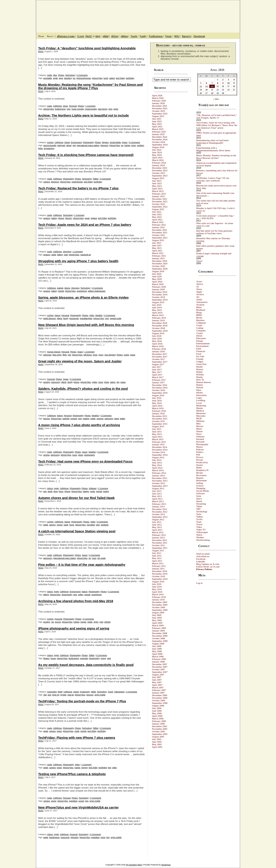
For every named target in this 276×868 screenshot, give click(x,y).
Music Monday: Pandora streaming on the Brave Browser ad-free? (216, 157)
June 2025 (157, 121)
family (66, 318)
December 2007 (160, 664)
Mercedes (201, 416)
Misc (55, 75)
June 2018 (157, 338)
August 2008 (158, 644)
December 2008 (160, 633)
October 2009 (158, 607)
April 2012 (157, 530)
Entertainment (203, 343)
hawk (66, 525)
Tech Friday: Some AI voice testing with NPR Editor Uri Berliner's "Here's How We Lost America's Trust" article (217, 125)
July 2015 (157, 429)
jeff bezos (88, 355)
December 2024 (160, 137)
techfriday (130, 78)
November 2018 (160, 326)
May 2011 (157, 558)
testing (106, 491)
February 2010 (159, 597)
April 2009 (157, 623)
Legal (199, 398)
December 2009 (160, 602)
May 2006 (157, 713)
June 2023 (157, 183)
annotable (48, 78)
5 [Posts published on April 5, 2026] (201, 83)
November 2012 (160, 512)
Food (199, 354)
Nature (57, 315)
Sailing (200, 483)
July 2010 (157, 584)
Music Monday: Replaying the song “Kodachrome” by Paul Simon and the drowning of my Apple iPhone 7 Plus (90, 86)
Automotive (52, 692)
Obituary (200, 436)
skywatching (49, 148)
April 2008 (157, 654)
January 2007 (158, 693)
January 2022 (158, 227)
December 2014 (160, 447)
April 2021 (157, 251)
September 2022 (160, 207)
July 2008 (157, 646)
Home (41, 36)
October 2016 (158, 390)
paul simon (103, 109)
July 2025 (157, 119)
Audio (199, 299)
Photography (88, 142)
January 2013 (158, 506)
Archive (50, 142)
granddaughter (86, 318)
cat (53, 622)
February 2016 (159, 411)
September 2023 (160, 176)
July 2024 (157, 150)
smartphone (82, 291)
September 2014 (160, 455)
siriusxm (90, 695)
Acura (199, 281)
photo (107, 382)
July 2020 (157, 274)
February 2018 (159, 349)
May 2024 (157, 155)
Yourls (134, 36)
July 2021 (157, 243)
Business (200, 320)
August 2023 (158, 178)
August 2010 (158, 581)
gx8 (74, 145)
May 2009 (157, 620)
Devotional (199, 36)
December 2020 (160, 261)
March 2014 (158, 470)
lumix (134, 145)
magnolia (84, 658)
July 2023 (157, 181)
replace (94, 218)
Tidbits (96, 179)
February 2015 (159, 442)
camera (47, 182)
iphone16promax (84, 78)
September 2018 (160, 331)
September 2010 (160, 579)
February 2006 (159, 721)
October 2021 (158, 235)
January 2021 (158, 258)
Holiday (200, 374)
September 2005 (160, 734)
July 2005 (157, 739)
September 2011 (160, 548)
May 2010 (157, 589)
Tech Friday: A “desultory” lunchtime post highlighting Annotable (87, 48)
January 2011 (158, 569)
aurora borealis (50, 145)
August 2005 (158, 737)
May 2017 (157, 372)
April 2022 (157, 220)
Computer (201, 330)
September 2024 (160, 145)
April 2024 (157, 157)
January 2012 (158, 538)
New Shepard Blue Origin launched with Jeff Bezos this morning (86, 325)
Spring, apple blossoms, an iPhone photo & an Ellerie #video (83, 298)
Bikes (199, 307)
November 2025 (160, 108)
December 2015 (160, 416)
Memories (201, 413)
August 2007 (158, 675)
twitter (122, 419)
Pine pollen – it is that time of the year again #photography (82, 565)
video (114, 768)
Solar (199, 496)
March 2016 (158, 408)
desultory (68, 78)
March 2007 (158, 687)
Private (200, 460)
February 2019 (159, 318)
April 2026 (157, 95)
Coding (200, 328)
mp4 (107, 318)
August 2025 (158, 116)
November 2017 (160, 357)
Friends (200, 359)
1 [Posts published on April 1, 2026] (218, 79)
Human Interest (54, 352)
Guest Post (201, 364)
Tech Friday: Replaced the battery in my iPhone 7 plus (78, 188)
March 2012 (158, 532)
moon (101, 355)
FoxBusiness (156, 36)
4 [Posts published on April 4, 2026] (234, 79)
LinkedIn (201, 561)
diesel (69, 145)
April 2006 (157, 716)
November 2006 (160, 698)
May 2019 (157, 310)
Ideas (199, 390)
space (133, 355)
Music (66, 106)
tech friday (120, 78)
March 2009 (158, 625)
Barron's (186, 36)
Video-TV (201, 530)
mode (93, 491)
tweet (117, 419)
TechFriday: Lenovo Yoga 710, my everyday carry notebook (213, 179)
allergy (46, 595)
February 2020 (159, 287)
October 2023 (158, 173)
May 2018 (157, 341)
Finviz (169, 36)
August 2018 (158, 333)
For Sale (200, 356)
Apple (49, 75)
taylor (116, 109)
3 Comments (95, 834)
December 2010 (160, 571)
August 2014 (158, 457)
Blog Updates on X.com (208, 564)
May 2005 (157, 744)
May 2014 (157, 465)
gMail (106, 36)
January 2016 (158, 413)
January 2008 (158, 662)
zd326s (107, 622)
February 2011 (159, 566)
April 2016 (157, 406)
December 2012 (160, 509)
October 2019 (158, 297)
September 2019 (160, 300)
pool (80, 419)
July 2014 (157, 460)
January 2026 (158, 103)
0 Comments (82, 75)
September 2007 (160, 672)
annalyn (47, 382)
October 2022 (158, 204)
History (200, 369)
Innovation (201, 395)
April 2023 (157, 189)
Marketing (201, 405)
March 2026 (158, 98)
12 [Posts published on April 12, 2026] (201, 86)
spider (93, 419)
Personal (73, 106)
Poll (198, 455)
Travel (110, 692)
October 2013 (158, 483)
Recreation (201, 475)
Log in (199, 583)
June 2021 (157, 245)
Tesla (199, 514)
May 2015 (157, 434)
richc (110, 109)
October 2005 (158, 731)
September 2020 (160, 269)
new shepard (110, 355)
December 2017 (160, 354)
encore (58, 622)
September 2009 (160, 610)
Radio (199, 468)
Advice (50, 488)
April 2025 (157, 126)
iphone (61, 218)
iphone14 (104, 145)
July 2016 (157, 398)
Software (93, 488)
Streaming (201, 504)
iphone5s (74, 837)
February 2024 (159, 163)
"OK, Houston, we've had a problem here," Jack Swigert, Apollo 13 (216, 116)
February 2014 (159, 473)
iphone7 (69, 218)
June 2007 (157, 680)
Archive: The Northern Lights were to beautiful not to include (83, 115)
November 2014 (160, 450)
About (50, 36)
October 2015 (158, 421)
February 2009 (159, 628)
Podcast (200, 449)
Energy (200, 341)
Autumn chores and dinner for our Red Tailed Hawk (76, 498)
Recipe (200, 473)
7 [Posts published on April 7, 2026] (212, 83)
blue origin (57, 355)
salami (112, 78)
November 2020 (160, 263)
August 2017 (158, 364)
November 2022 (160, 201)
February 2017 (159, 380)
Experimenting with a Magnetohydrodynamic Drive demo (213, 149)
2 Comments (132, 692)
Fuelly (143, 36)
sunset (81, 801)
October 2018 (158, 328)
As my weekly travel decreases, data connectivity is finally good (86, 665)
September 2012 (160, 517)
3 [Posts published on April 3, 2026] (229, 79)
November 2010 (160, 574)
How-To (200, 380)
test (110, 768)
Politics (200, 452)
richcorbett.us (203, 556)
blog (98, 36)
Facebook (201, 559)
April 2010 (157, 592)
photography (89, 455)
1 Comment (90, 106)
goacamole (74, 318)
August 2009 (158, 612)
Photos (61, 75)
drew (56, 491)
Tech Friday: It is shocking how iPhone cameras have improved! (86, 155)
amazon (47, 218)
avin (49, 695)
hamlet (61, 291)
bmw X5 (56, 695)
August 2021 (158, 240)
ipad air (71, 695)
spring (103, 658)
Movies (200, 426)
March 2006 (158, 718)
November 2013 (160, 481)
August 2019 (158, 302)
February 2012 (159, 535)
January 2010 (158, 600)
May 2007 (157, 682)
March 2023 (158, 191)
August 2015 (158, 426)
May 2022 (157, 217)
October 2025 (158, 111)
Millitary (200, 421)
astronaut (47, 355)
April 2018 (157, 344)
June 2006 (157, 711)
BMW (60, 692)
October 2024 (158, 142)
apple (55, 78)
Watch (199, 535)
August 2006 (158, 706)
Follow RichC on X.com (208, 567)
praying (85, 768)
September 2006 (160, 703)
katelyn (86, 491)
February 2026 (159, 101)
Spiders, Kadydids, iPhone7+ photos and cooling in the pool (83, 389)
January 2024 (158, 165)
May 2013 (157, 496)
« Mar (216, 99)
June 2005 (157, 742)
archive (46, 455)
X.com (81, 36)
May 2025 (157, 124)
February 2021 (159, 256)
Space (125, 142)
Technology (70, 75)
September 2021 (160, 238)
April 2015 (157, 437)
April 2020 (157, 282)
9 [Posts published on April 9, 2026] (223, 83)
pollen (81, 595)
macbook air (86, 255)
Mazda (199, 408)
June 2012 (157, 525)
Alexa (199, 289)
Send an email (203, 554)
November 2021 (160, 232)
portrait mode (115, 318)
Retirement (202, 480)
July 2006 (157, 708)
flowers (46, 658)
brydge (63, 695)
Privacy (200, 457)
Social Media (115, 142)
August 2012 (158, 519)
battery (54, 218)
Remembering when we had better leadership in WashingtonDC (212, 142)
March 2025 (158, 129)
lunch (106, 78)
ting (87, 801)
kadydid (66, 419)
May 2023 (157, 186)
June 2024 (157, 152)
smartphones (77, 182)
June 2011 (157, 556)
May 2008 (157, 651)
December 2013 (160, 478)
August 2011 (158, 550)
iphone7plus (97, 78)
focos (61, 491)
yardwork (105, 525)
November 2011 (160, 543)
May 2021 (157, 248)
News (199, 434)
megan (83, 622)
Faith (199, 349)
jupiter (94, 382)
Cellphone (57, 106)
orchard (74, 419)
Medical (200, 411)
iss (122, 145)
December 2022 (160, 199)
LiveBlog (201, 400)
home (72, 525)
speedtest (73, 801)
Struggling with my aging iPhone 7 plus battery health (78, 261)
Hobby (199, 372)
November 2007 (160, 667)
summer (100, 419)
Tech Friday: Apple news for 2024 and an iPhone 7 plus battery (85, 225)
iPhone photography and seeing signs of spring (74, 628)
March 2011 (158, 563)
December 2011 (160, 540)
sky (118, 382)
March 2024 (158, 160)
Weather (99, 315)
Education (201, 338)
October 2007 (158, 669)
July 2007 (157, 677)
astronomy (56, 382)
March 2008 (158, 656)
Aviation (200, 305)
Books (199, 318)
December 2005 (160, 726)
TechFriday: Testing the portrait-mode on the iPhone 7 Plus (82, 701)
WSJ (177, 36)
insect (59, 731)
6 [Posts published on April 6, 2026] (207, 83)
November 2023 (160, 170)
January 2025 (158, 134)
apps (61, 78)
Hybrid (200, 387)
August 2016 (158, 395)
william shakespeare (97, 291)
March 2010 (158, 594)
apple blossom (50, 318)
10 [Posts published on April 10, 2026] (228, 83)
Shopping (67, 252)
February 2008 (159, 659)
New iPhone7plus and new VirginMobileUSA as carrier (78, 807)
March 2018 (158, 346)
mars (94, 558)
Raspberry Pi (202, 470)
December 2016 (160, 385)
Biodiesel (201, 310)
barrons (47, 419)
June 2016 (157, 400)
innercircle (65, 837)
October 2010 (158, 576)
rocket (126, 355)
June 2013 (157, 494)
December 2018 (160, 323)
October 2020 (158, 266)
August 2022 (158, 209)
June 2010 (157, 587)
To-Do (199, 519)
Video (92, 315)
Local (199, 403)
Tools (199, 522)
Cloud (199, 325)
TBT (198, 509)
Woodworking (203, 540)
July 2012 (157, 522)
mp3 (69, 109)
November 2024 (160, 139)
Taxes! (199, 261)
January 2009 (158, 631)
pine (75, 595)
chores (60, 525)
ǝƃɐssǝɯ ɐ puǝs (66, 36)
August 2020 (158, 271)
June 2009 (157, 618)
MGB (199, 418)
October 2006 (158, 700)
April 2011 (157, 561)
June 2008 (157, 649)
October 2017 (158, 359)
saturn (113, 382)
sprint (103, 837)
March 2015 (158, 439)
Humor (200, 385)
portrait (99, 491)
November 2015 (160, 419)
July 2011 (157, 553)
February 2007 (159, 690)
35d (45, 695)
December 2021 (160, 230)
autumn (52, 525)
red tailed (91, 525)
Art (198, 297)
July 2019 (157, 305)
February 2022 (159, 225)
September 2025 (160, 114)
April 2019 (157, 313)
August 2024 (158, 147)
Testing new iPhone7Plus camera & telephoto (72, 774)
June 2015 (157, 432)
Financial (74, 834)
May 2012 (157, 527)
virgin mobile (100, 695)
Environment (76, 142)
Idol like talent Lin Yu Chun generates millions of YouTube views (214, 232)
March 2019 (158, 315)
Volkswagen (119, 692)
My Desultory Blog (198, 14)
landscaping (74, 658)
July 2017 (157, 367)
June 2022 (157, 214)
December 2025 (160, 106)
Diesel (67, 142)
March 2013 (158, 501)
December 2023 (160, 168)
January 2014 (158, 475)
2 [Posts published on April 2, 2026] (223, 79)
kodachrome (60, 109)
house (53, 658)
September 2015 (160, 424)
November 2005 (160, 729)
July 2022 (157, 212)
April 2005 (157, 747)
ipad (66, 255)
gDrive (114, 36)
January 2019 (158, 320)
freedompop (54, 837)
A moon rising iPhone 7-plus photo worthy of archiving (79, 425)
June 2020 (157, 276)
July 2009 (157, 615)
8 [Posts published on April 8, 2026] (218, 83)
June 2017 (157, 369)
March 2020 (158, 284)
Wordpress (166, 865)
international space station (88, 145)
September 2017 (160, 362)
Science (200, 486)
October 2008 (158, 638)
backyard (61, 145)
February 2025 (159, 132)
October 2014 (158, 452)
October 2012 (158, 514)
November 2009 (160, 605)
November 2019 (160, 295)
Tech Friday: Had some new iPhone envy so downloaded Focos (85, 461)
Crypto (200, 333)
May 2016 (157, 403)
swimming (109, 419)
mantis (77, 768)
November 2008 (160, 636)
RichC (89, 36)
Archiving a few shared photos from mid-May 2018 (76, 601)
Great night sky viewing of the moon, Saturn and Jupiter (80, 361)
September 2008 (160, 641)
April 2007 (157, 685)
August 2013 (158, 488)
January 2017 (158, 382)
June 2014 (157, 463)
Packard (200, 439)
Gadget (60, 288)
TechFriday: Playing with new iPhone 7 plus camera (77, 738)
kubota (127, 145)
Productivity (85, 692)
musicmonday (91, 109)
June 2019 (157, 307)
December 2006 (160, 695)
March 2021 (158, 253)
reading (86, 419)
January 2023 (158, 196)
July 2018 (157, 336)
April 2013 (157, 499)
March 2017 (158, 377)
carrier (54, 801)
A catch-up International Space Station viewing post (77, 531)
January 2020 (158, 289)
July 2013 (157, 491)
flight (65, 355)
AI (198, 287)
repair (87, 218)
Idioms (67, 288)
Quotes (200, 465)
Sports (199, 501)
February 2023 (159, 194)
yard (98, 525)
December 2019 (160, 292)
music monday (78, 109)
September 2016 (160, 393)
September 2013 (160, 486)
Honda (199, 377)
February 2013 (159, 504)
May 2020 (157, 279)
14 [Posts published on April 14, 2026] (212, 86)
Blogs (199, 312)
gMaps (124, 36)
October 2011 (158, 545)
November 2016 (160, 388)
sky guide (102, 558)
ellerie (60, 318)
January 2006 (158, 724)
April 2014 (157, 468)
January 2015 (158, 444)
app (45, 491)
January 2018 (158, 351)
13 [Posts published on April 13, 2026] (206, 86)
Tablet (93, 692)
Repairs (105, 142)
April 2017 (157, 375)
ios (74, 78)
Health (199, 367)
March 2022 (158, 222)
